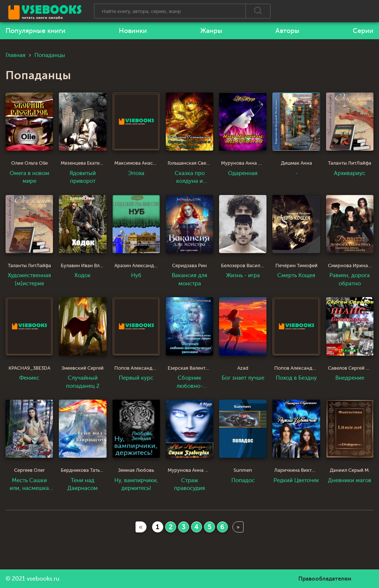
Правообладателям (325, 579)
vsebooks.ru (43, 579)
